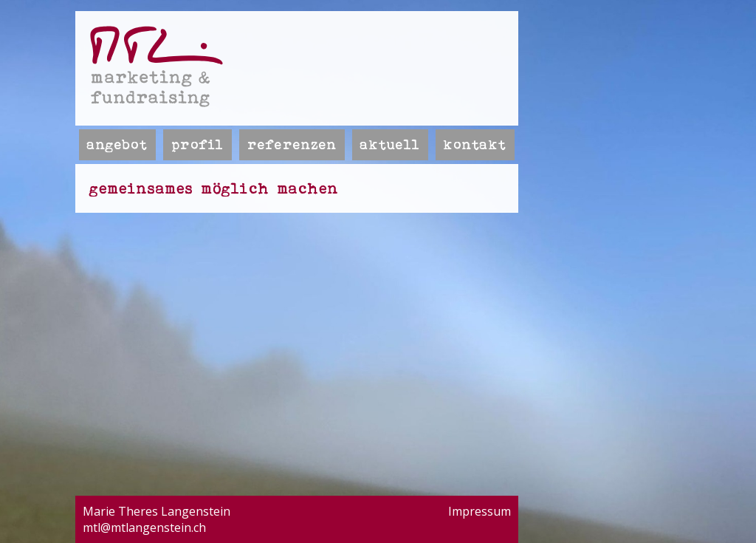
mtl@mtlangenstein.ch (144, 527)
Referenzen (292, 144)
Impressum (480, 511)
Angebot (117, 144)
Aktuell (390, 144)
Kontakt (475, 144)
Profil (197, 144)
